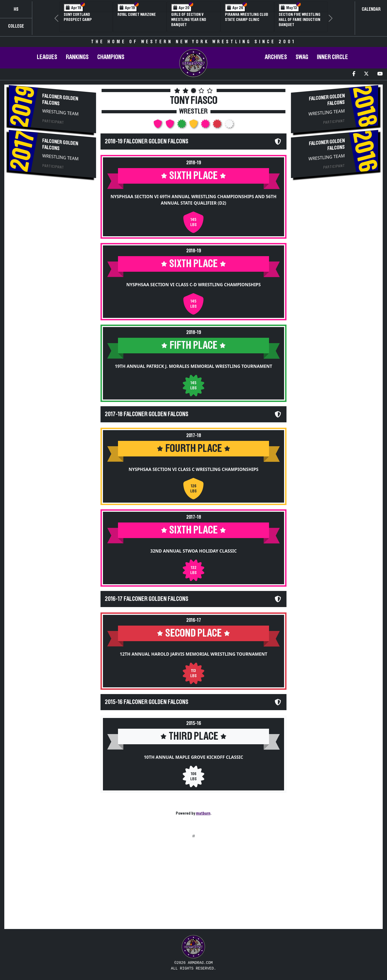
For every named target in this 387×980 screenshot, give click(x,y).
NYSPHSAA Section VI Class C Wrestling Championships (193, 469)
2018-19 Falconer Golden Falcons (147, 141)
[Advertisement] (52, 225)
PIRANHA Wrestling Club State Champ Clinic (247, 17)
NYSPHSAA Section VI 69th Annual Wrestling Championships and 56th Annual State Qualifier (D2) (193, 200)
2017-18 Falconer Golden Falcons (147, 414)
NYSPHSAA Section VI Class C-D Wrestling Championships (193, 285)
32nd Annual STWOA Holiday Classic (193, 551)
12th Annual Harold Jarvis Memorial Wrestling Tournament (194, 654)
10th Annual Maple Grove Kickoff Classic (193, 757)
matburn (203, 813)
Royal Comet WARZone (137, 14)
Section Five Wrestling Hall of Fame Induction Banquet (300, 20)
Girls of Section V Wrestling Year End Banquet (189, 20)
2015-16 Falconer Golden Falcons (147, 702)
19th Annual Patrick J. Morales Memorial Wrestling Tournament (193, 366)
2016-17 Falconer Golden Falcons (147, 599)
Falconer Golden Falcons (60, 100)
